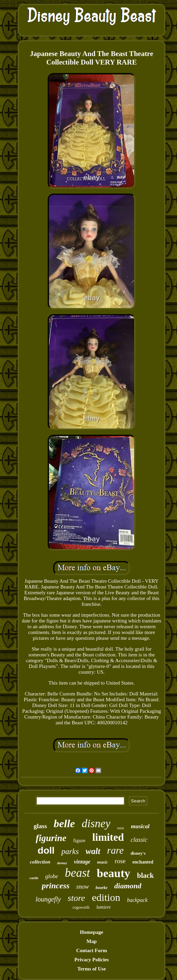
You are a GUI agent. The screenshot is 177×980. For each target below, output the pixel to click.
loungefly (48, 899)
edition (106, 897)
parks (70, 851)
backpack (137, 900)
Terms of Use (92, 969)
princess (56, 886)
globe (52, 876)
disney (96, 823)
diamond (128, 886)
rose (120, 861)
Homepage (92, 932)
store (76, 898)
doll (46, 850)
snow (83, 887)
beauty (113, 873)
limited (108, 837)
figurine (51, 838)
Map (92, 941)
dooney (62, 863)
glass (40, 826)
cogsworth (81, 907)
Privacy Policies (91, 960)
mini (120, 828)
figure (79, 840)
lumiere (103, 907)
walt (93, 851)
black (146, 875)
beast (77, 873)
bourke (102, 888)
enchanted (143, 862)
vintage (82, 862)
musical (140, 826)
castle (34, 878)
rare (116, 850)
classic (139, 840)
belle (64, 823)
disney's (138, 853)
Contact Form (92, 950)
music (102, 862)
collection (40, 862)
